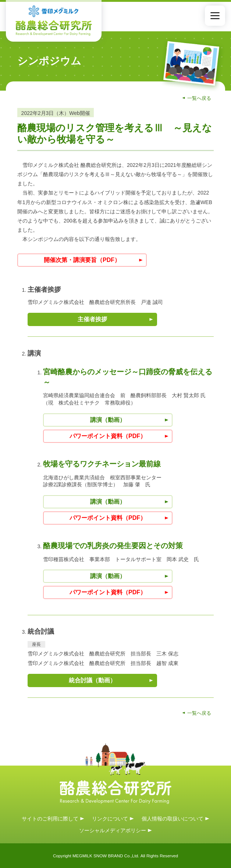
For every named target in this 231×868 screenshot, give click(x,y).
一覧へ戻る (199, 98)
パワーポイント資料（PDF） (108, 436)
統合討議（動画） (92, 680)
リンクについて (110, 818)
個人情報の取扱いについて (173, 818)
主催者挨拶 (92, 319)
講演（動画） (108, 420)
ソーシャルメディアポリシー (113, 830)
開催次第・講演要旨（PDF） (82, 260)
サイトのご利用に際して (50, 818)
